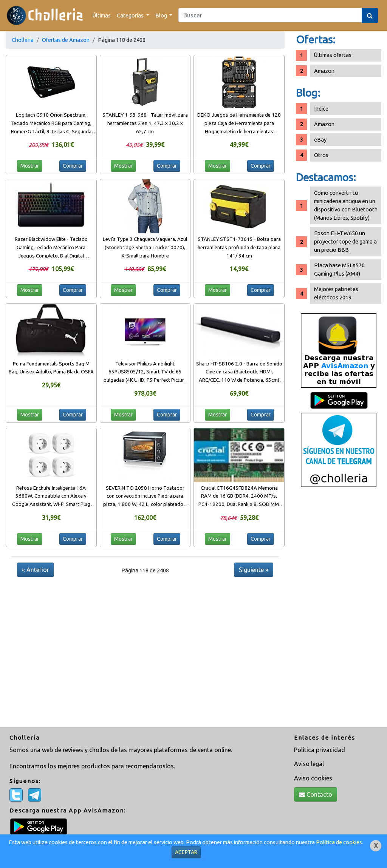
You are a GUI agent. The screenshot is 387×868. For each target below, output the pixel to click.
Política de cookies (339, 842)
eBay (320, 140)
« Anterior (36, 570)
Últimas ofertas (333, 55)
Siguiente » (254, 570)
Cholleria (23, 40)
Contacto (316, 794)
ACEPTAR (186, 852)
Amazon (324, 71)
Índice (321, 109)
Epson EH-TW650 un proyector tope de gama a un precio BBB (345, 241)
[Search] (270, 15)
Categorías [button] (131, 15)
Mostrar (30, 166)
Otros (321, 155)
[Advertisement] (339, 610)
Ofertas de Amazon (66, 40)
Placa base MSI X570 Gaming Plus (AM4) (339, 269)
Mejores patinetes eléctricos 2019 (336, 293)
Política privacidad (320, 750)
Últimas (102, 15)
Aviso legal (309, 764)
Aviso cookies (313, 778)
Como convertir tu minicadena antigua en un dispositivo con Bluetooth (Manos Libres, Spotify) (346, 205)
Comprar (73, 166)
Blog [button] (162, 15)
